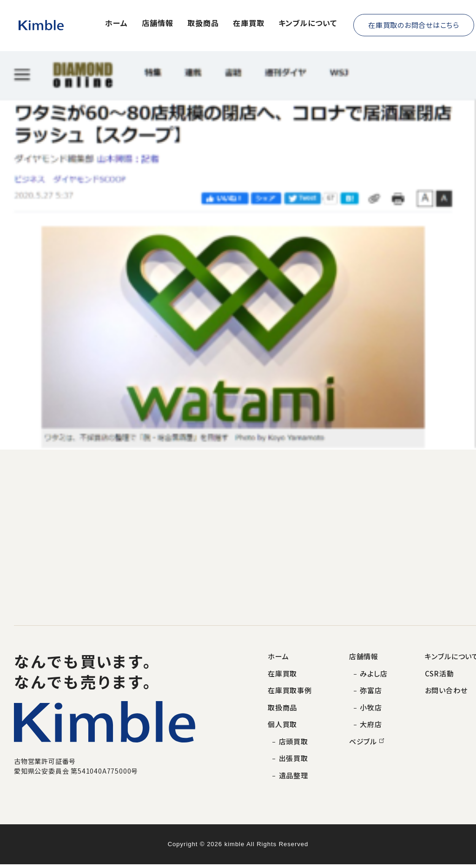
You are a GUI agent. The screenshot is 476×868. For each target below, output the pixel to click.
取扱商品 (203, 24)
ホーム (116, 24)
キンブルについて (308, 24)
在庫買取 (249, 24)
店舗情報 (158, 24)
